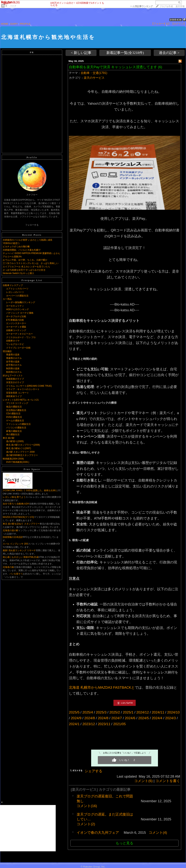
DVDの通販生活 (14, 417)
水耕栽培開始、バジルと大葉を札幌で (22, 250)
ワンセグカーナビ (15, 344)
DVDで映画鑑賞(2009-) (18, 462)
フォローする (32, 225)
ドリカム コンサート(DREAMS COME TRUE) (29, 386)
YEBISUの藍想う (11, 243)
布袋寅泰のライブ (15, 379)
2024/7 (117, 718)
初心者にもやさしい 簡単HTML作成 (21, 557)
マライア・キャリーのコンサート (23, 389)
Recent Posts (32, 235)
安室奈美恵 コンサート (18, 393)
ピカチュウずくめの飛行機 (16, 247)
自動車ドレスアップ (13, 285)
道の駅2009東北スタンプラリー (22, 455)
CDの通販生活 (13, 414)
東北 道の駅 (9, 438)
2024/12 (142, 712)
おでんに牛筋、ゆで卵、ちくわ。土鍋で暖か (25, 260)
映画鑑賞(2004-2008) (13, 459)
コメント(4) (158, 833)
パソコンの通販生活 (16, 428)
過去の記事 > (169, 53)
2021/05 (119, 724)
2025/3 (101, 712)
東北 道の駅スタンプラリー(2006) (23, 445)
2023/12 (89, 724)
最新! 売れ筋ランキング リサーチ (19, 550)
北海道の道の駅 (11, 530)
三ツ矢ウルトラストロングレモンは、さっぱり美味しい (31, 263)
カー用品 (7, 299)
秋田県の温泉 (13, 369)
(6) (160, 67)
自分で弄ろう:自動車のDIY (16, 504)
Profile (32, 157)
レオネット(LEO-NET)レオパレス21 (21, 400)
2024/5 (144, 718)
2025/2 (115, 712)
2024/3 (170, 718)
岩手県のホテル (14, 365)
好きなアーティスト (13, 376)
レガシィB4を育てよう (14, 497)
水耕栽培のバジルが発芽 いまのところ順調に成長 (28, 240)
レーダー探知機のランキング (21, 302)
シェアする (93, 771)
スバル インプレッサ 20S (15, 544)
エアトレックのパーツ (17, 289)
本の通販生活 (13, 434)
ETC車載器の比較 (15, 320)
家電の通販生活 (14, 431)
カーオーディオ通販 (16, 327)
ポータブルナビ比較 (16, 316)
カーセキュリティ (15, 306)
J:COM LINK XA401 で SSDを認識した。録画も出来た (30, 490)
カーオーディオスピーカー (19, 334)
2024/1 (74, 724)
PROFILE (25, 24)
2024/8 (90, 718)
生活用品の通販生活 (16, 410)
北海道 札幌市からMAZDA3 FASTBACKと (102, 687)
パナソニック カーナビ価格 (20, 313)
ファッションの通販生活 (18, 424)
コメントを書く (168, 781)
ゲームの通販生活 (15, 421)
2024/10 (173, 712)
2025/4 (88, 712)
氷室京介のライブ (15, 382)
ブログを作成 (166, 6)
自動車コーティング (16, 330)
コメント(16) (87, 806)
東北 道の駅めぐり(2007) (19, 448)
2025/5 (74, 712)
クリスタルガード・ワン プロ (21, 337)
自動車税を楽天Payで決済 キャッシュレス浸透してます (113, 67)
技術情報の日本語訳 (13, 537)
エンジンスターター (16, 323)
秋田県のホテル (14, 372)
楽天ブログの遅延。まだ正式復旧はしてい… (105, 817)
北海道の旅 (8, 567)
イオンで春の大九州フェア (98, 833)
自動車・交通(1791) (94, 73)
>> (141, 6)
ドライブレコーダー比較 (18, 348)
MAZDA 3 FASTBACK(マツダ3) (18, 517)
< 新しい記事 (81, 53)
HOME (5, 24)
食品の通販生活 (14, 407)
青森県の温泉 (13, 355)
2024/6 (130, 718)
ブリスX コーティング (17, 403)
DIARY (14, 24)
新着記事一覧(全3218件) (125, 53)
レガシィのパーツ (15, 292)
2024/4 (157, 718)
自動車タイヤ (13, 341)
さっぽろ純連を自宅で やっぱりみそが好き (24, 270)
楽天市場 (180, 6)
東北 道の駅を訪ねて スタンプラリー (21, 524)
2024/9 (76, 718)
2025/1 (128, 712)
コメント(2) (86, 824)
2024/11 (158, 712)
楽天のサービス (94, 78)
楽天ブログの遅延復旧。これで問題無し (105, 799)
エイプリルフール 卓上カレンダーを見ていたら (26, 267)
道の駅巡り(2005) (15, 441)
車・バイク (11, 6)
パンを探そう (16, 574)
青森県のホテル (14, 358)
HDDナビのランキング (17, 309)
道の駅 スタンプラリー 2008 (20, 452)
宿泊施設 (7, 351)
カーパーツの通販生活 (17, 296)
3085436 (176, 20)
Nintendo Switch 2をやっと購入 (18, 273)
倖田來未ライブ (14, 396)
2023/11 (104, 724)
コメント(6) (143, 781)
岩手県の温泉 (13, 362)
